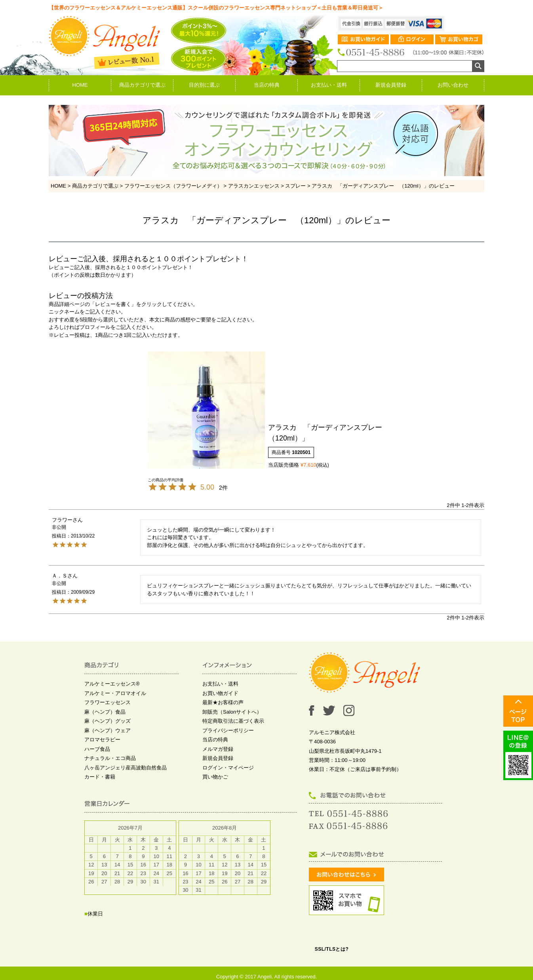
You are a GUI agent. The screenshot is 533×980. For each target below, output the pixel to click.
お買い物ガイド (220, 693)
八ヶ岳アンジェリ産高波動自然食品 (126, 768)
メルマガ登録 (218, 749)
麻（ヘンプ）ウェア (108, 730)
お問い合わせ (453, 85)
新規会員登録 (391, 85)
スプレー (295, 186)
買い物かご (215, 777)
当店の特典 (267, 85)
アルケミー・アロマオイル (115, 693)
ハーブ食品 (97, 749)
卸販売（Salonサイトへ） (232, 712)
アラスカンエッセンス (254, 186)
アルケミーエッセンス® (112, 684)
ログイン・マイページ (228, 768)
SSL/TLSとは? (332, 949)
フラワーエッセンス (108, 702)
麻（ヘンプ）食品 (105, 712)
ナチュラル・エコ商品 (110, 758)
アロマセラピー (102, 740)
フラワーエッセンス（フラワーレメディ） (173, 186)
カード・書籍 (100, 777)
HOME (80, 85)
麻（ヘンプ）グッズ (108, 721)
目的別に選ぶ (204, 85)
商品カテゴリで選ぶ (142, 85)
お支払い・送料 (329, 85)
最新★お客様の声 (223, 702)
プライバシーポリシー (228, 730)
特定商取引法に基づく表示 (233, 721)
